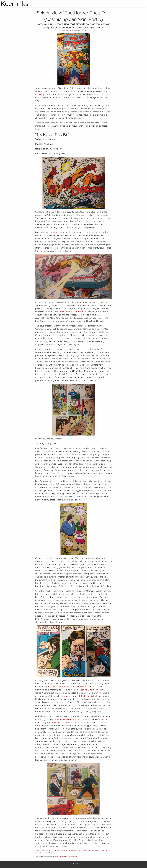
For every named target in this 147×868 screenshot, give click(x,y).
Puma (103, 851)
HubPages (74, 857)
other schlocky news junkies (88, 690)
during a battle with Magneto (73, 312)
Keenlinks (76, 864)
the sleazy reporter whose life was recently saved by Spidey (76, 687)
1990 (46, 851)
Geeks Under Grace (61, 857)
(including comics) (44, 94)
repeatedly (56, 232)
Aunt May (74, 851)
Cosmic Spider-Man (84, 851)
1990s (42, 851)
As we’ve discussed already (67, 719)
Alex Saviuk (66, 851)
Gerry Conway (96, 851)
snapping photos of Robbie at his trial (79, 696)
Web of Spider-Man (45, 853)
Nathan (68, 30)
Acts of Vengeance (55, 851)
